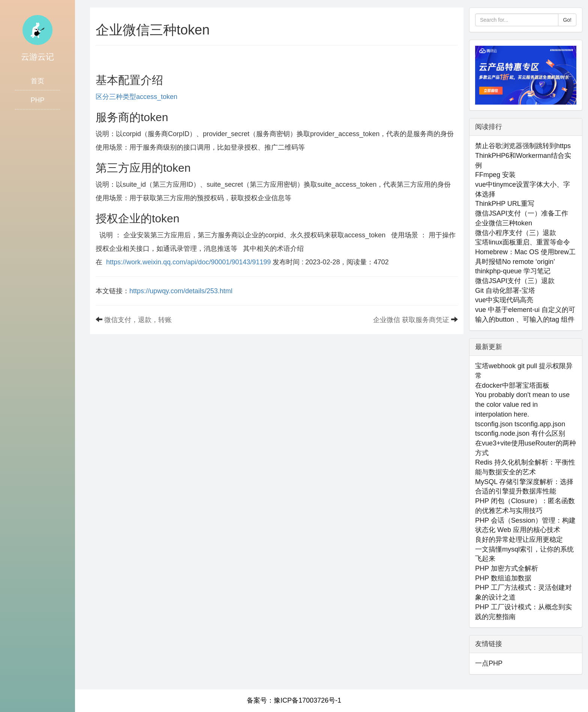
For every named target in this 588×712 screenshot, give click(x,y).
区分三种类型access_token (136, 97)
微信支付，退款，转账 (138, 320)
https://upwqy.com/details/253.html (181, 291)
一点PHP (489, 663)
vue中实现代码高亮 (504, 300)
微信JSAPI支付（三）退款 (515, 281)
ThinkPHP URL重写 (505, 204)
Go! (567, 20)
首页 (37, 81)
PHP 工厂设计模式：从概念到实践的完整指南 (523, 612)
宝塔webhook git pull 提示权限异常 (524, 371)
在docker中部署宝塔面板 (512, 385)
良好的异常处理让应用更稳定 (519, 540)
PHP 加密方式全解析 (507, 568)
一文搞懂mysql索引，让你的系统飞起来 (524, 554)
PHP (37, 100)
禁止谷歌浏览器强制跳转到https (523, 146)
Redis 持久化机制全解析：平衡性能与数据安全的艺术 (525, 467)
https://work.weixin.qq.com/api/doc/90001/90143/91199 (188, 262)
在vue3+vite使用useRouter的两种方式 (526, 448)
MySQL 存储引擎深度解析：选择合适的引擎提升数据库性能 (524, 487)
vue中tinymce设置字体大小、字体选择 (523, 189)
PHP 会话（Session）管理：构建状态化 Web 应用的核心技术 (525, 525)
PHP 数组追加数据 (503, 578)
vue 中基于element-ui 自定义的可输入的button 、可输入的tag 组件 (525, 315)
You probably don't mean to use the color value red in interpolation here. (522, 404)
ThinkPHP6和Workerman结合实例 (523, 160)
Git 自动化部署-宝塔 (505, 291)
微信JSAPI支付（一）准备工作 (522, 213)
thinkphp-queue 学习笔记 (513, 271)
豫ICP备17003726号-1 (307, 700)
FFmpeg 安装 (495, 175)
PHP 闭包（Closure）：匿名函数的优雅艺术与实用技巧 (525, 506)
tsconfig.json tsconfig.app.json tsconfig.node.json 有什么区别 (520, 429)
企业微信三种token (504, 223)
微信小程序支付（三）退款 (516, 233)
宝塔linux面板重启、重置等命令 (523, 242)
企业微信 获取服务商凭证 (411, 320)
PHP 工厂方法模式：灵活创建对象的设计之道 (523, 592)
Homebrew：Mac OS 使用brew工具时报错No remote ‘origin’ (525, 257)
